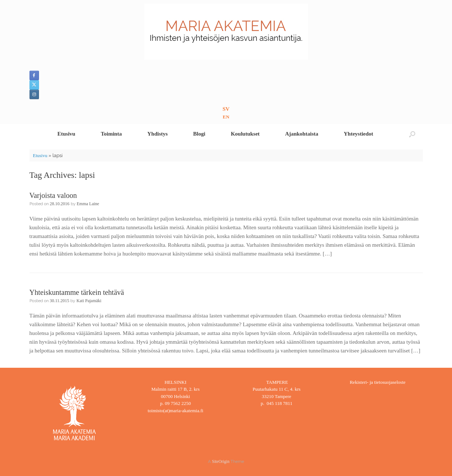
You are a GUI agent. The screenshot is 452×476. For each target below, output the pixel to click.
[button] (412, 134)
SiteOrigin (221, 461)
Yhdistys (157, 134)
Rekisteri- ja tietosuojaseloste (378, 382)
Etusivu (66, 134)
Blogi (199, 134)
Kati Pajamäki (89, 301)
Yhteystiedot (359, 134)
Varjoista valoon (53, 195)
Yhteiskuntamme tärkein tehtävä (77, 292)
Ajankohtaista (302, 134)
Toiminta (111, 134)
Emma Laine (88, 204)
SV (226, 109)
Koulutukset (245, 134)
